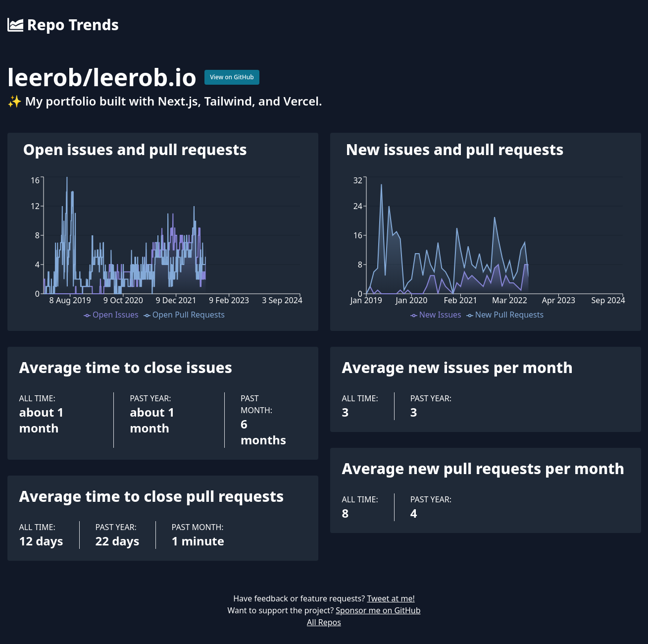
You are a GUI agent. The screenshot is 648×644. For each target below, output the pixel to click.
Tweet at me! (391, 598)
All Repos (324, 622)
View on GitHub (232, 77)
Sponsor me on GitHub (378, 610)
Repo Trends (63, 25)
